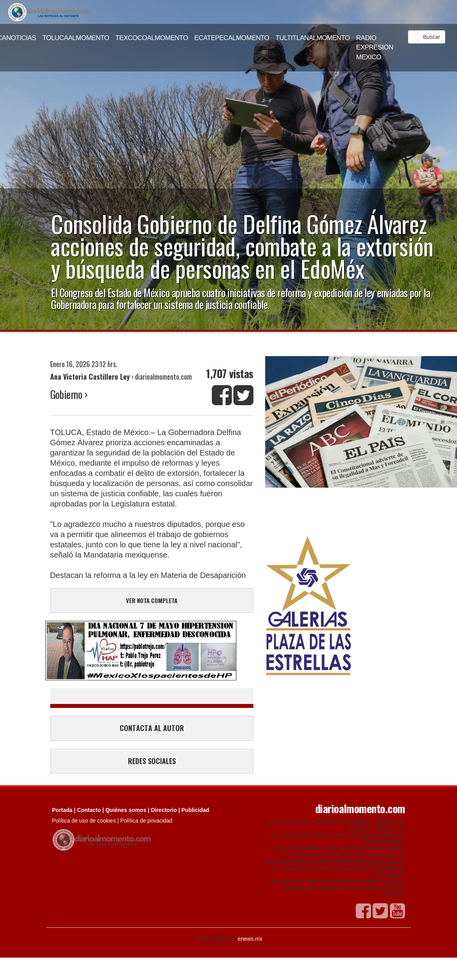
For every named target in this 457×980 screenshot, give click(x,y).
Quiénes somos (126, 810)
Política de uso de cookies (84, 821)
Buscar (432, 37)
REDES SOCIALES (152, 761)
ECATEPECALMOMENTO (232, 38)
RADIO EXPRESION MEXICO (375, 48)
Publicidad (196, 810)
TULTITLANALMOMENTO (313, 38)
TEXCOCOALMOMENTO (152, 38)
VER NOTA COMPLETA (152, 600)
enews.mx (250, 939)
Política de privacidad (147, 821)
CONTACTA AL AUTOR (152, 728)
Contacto (89, 810)
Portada (62, 810)
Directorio (164, 810)
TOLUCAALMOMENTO (76, 38)
